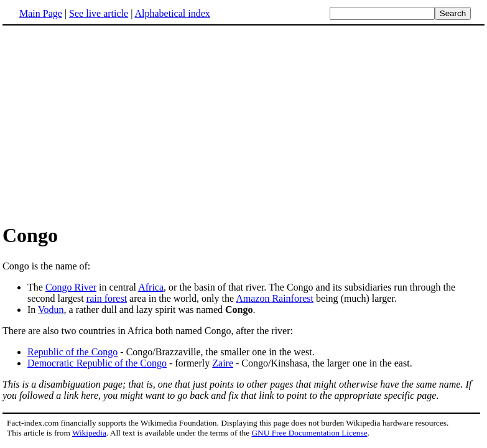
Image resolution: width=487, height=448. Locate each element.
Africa (151, 287)
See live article (99, 13)
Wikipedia (89, 433)
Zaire (223, 363)
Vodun (51, 310)
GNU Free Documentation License (309, 433)
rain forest (107, 298)
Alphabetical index (172, 13)
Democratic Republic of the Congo (97, 363)
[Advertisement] (107, 124)
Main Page (41, 13)
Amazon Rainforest (275, 298)
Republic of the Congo (72, 352)
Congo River (71, 287)
